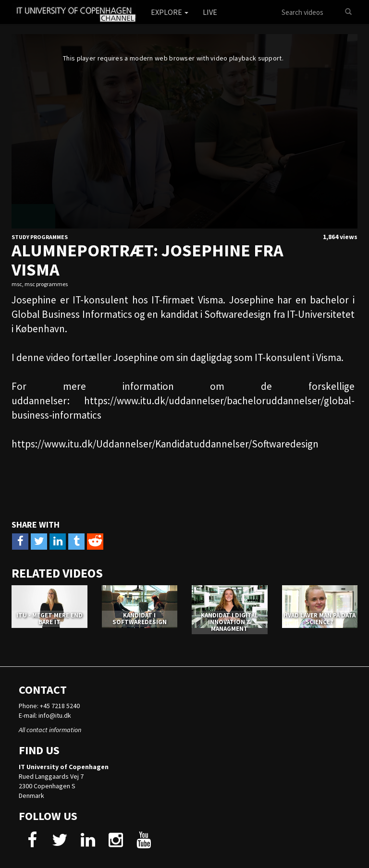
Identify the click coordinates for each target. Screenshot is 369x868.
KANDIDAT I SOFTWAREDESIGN (140, 619)
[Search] (348, 12)
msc (17, 284)
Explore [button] (170, 12)
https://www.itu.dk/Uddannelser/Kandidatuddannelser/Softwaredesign (165, 444)
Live (210, 12)
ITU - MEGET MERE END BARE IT (49, 619)
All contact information (50, 730)
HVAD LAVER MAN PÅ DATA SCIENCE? (320, 619)
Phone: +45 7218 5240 (49, 706)
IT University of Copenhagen (64, 767)
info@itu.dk (55, 715)
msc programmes (46, 284)
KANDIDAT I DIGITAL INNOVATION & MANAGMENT (229, 622)
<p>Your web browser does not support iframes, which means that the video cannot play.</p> (184, 131)
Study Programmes (40, 237)
